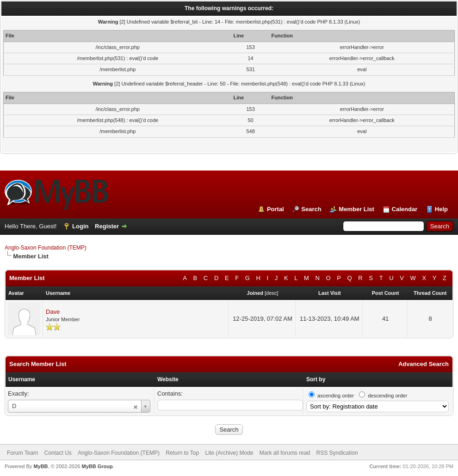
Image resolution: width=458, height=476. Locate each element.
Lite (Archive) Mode (229, 453)
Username (22, 379)
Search (311, 209)
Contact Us (58, 453)
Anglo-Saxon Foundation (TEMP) (46, 248)
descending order (387, 396)
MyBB (40, 466)
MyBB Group (97, 466)
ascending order (336, 396)
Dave (53, 312)
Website (168, 379)
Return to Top (182, 453)
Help (441, 209)
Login (80, 226)
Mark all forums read (285, 453)
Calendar (405, 209)
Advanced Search (424, 364)
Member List (356, 209)
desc (271, 293)
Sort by (316, 379)
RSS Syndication (337, 453)
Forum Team (22, 453)
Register (107, 226)
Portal (275, 209)
